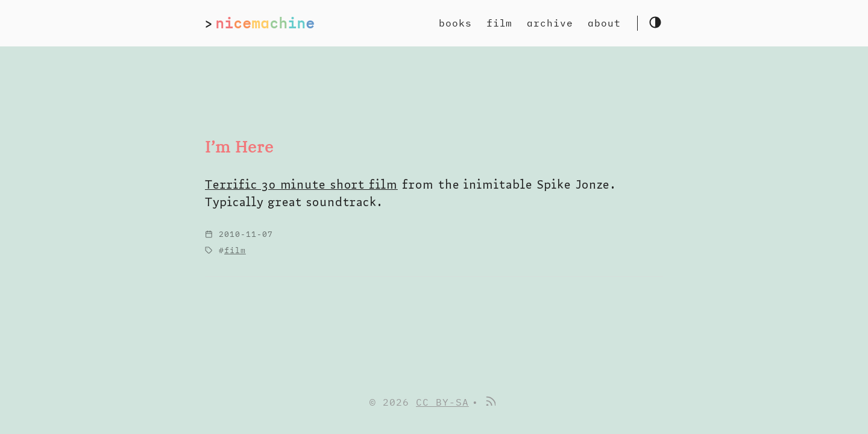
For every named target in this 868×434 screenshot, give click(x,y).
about (604, 23)
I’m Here (239, 147)
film (500, 23)
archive (550, 23)
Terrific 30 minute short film (301, 184)
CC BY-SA (442, 402)
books (455, 23)
